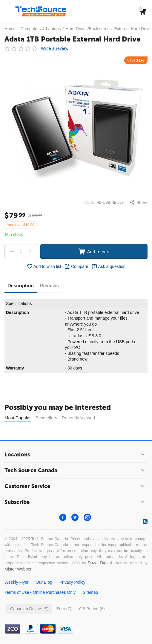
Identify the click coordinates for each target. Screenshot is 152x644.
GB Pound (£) (92, 609)
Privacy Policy (72, 582)
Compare (76, 266)
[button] (139, 203)
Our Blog (44, 582)
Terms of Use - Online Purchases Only (40, 592)
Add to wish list (44, 266)
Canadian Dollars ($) (29, 609)
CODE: (90, 203)
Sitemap (90, 592)
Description (21, 286)
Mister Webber (18, 569)
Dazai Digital (100, 563)
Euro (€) (64, 609)
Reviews (49, 286)
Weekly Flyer (17, 582)
